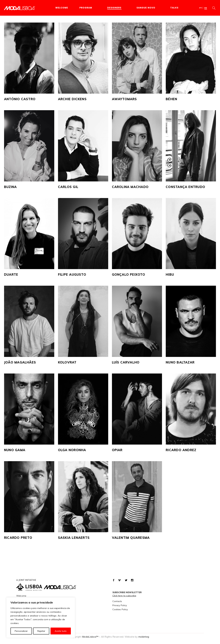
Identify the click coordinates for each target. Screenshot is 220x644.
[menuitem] (201, 8)
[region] (41, 618)
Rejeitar (41, 631)
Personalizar (21, 631)
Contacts (117, 601)
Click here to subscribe (124, 596)
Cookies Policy (120, 609)
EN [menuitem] (206, 8)
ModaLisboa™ (90, 637)
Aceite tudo (61, 631)
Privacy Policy (120, 605)
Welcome (21, 596)
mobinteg (144, 637)
